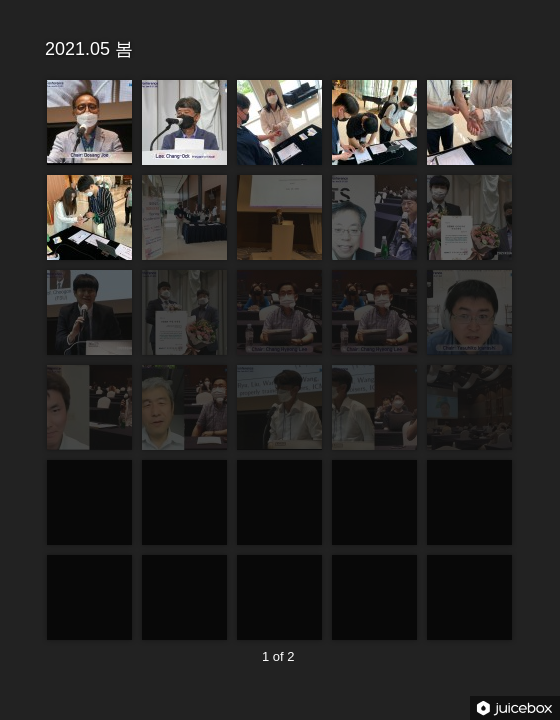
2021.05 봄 (277, 47)
